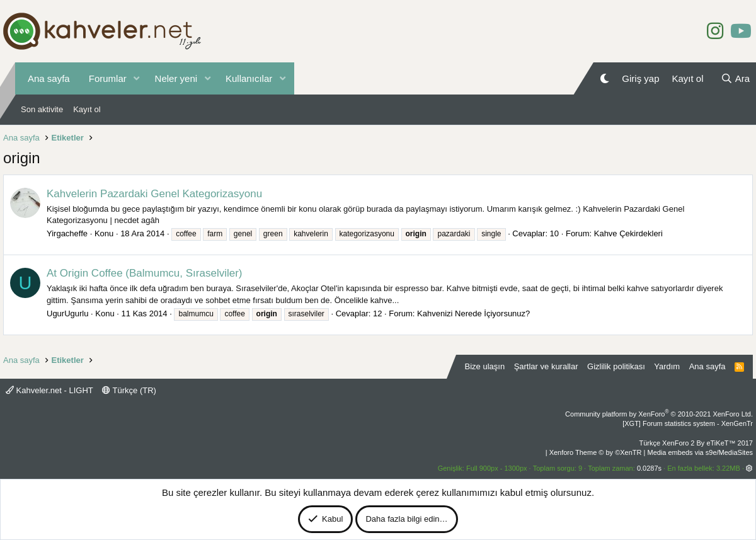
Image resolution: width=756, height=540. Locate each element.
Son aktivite (42, 109)
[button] (137, 78)
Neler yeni (176, 78)
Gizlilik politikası (616, 366)
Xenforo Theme (596, 452)
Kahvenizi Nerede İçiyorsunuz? (473, 313)
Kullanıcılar (249, 78)
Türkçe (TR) (129, 390)
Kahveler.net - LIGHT (49, 390)
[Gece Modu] (604, 78)
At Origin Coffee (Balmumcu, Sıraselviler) (145, 273)
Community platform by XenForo (659, 414)
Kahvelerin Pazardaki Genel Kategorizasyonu (154, 194)
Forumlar (108, 78)
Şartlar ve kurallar (546, 366)
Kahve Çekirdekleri (628, 233)
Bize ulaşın (485, 366)
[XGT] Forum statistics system (688, 423)
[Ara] (735, 78)
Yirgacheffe (67, 233)
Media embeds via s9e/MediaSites (700, 452)
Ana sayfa (49, 78)
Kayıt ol (87, 109)
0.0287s (649, 468)
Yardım (667, 366)
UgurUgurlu (67, 313)
